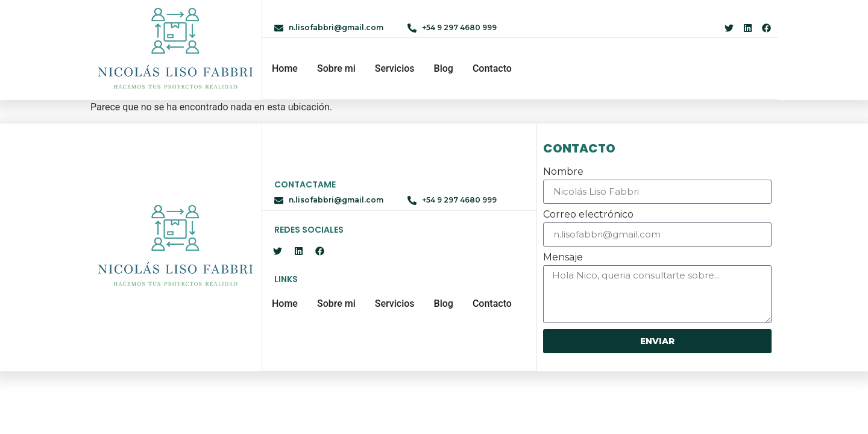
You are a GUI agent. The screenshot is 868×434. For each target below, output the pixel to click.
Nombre (563, 172)
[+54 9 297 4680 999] (412, 28)
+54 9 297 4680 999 (459, 27)
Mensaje (563, 258)
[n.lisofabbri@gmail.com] (279, 28)
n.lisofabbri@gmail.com (336, 27)
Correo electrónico (588, 215)
